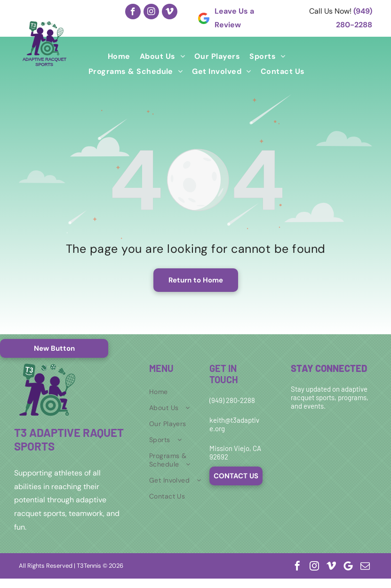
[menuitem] (119, 56)
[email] (365, 566)
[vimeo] (170, 12)
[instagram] (151, 12)
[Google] (348, 566)
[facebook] (133, 12)
